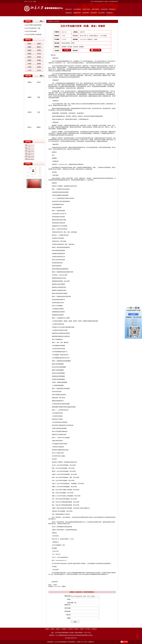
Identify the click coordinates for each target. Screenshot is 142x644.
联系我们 (94, 629)
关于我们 (88, 629)
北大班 (39, 70)
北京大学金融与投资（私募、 (33, 28)
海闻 (39, 97)
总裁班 (39, 44)
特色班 (39, 57)
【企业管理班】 (77, 9)
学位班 (39, 54)
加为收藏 (111, 2)
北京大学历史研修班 (31, 31)
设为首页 (116, 2)
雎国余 (39, 127)
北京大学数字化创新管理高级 (33, 25)
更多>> (42, 21)
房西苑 (30, 82)
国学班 (29, 57)
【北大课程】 (102, 13)
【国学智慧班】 (96, 9)
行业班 (29, 67)
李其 (39, 112)
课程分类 (28, 40)
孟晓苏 (30, 97)
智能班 (29, 50)
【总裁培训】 (68, 13)
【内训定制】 (104, 9)
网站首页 (51, 21)
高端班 (29, 44)
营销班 (39, 60)
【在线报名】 (110, 13)
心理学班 (70, 629)
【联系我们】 (112, 9)
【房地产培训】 (86, 9)
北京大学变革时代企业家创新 (33, 35)
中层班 (29, 64)
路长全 (30, 127)
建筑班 (39, 47)
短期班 (29, 54)
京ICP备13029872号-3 (71, 638)
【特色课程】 (94, 13)
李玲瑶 (30, 112)
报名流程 (28, 142)
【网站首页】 (68, 9)
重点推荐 (28, 21)
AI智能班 (64, 629)
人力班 (29, 70)
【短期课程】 (86, 13)
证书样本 (28, 164)
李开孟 (39, 82)
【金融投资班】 (77, 13)
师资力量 (28, 76)
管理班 (39, 50)
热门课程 (57, 21)
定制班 (39, 67)
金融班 (29, 47)
